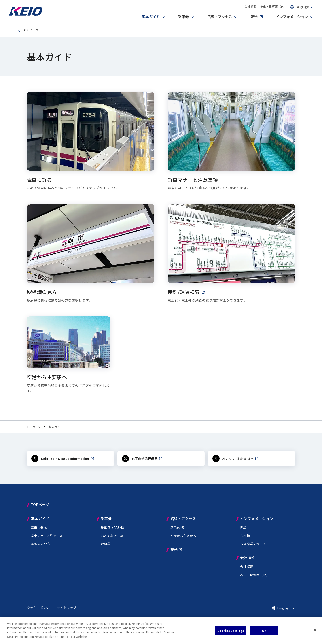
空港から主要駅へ (183, 536)
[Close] (315, 630)
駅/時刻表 (177, 527)
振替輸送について (253, 544)
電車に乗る (39, 527)
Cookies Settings (231, 631)
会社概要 (250, 6)
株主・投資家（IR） (273, 6)
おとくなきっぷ (112, 536)
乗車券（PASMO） (114, 527)
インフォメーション (288, 17)
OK (264, 631)
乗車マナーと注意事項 (47, 536)
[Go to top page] (26, 14)
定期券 (105, 544)
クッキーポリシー (40, 608)
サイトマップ (67, 608)
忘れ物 (245, 536)
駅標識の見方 (40, 544)
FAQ (243, 527)
